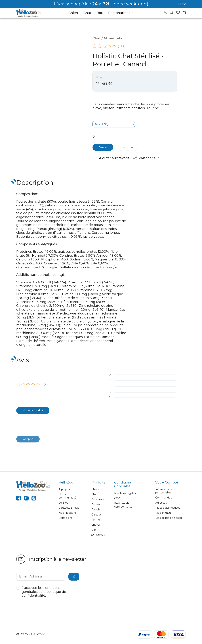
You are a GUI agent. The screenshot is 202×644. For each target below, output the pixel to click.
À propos (64, 489)
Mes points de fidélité (169, 518)
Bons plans (66, 518)
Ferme (96, 520)
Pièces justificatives (168, 508)
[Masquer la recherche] (171, 13)
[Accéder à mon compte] (165, 13)
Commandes (164, 498)
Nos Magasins (68, 513)
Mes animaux (164, 513)
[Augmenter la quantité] (134, 147)
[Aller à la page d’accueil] (29, 13)
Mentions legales (125, 493)
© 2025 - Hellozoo (31, 634)
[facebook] (19, 499)
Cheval (96, 525)
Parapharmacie (121, 13)
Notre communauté (67, 496)
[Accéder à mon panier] (184, 13)
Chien (73, 13)
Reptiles (97, 510)
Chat (87, 13)
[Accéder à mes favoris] (178, 13)
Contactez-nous (69, 508)
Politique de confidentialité (123, 505)
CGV (117, 498)
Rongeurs (98, 499)
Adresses (161, 503)
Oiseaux (96, 515)
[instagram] (26, 499)
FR (182, 4)
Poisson (96, 504)
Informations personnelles (163, 491)
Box (100, 13)
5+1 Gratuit (98, 535)
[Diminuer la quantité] (127, 147)
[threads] (34, 499)
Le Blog (64, 503)
